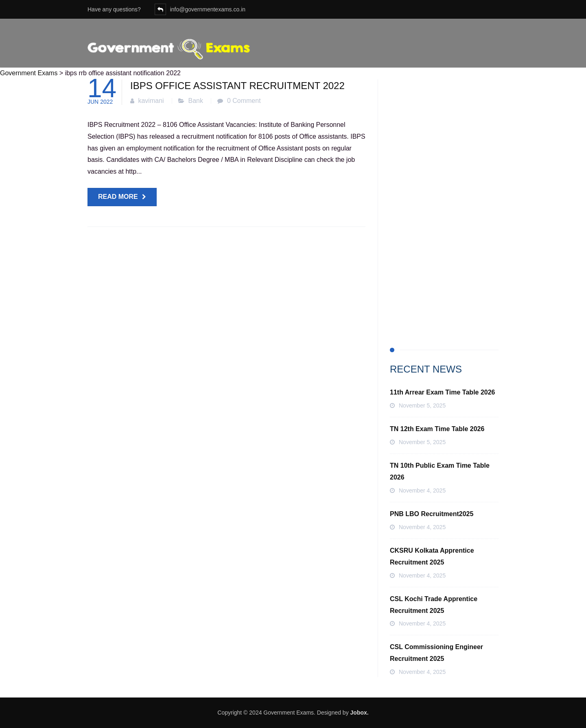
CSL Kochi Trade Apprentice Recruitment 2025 (434, 605)
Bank (196, 101)
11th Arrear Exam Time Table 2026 (443, 392)
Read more (118, 197)
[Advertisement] (444, 201)
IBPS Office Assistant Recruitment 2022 (237, 86)
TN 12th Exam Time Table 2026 (437, 429)
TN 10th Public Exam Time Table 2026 (440, 471)
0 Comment (244, 101)
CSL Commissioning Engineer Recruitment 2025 (436, 653)
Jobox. (360, 713)
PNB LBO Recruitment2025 (432, 514)
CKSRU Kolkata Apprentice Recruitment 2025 (432, 556)
